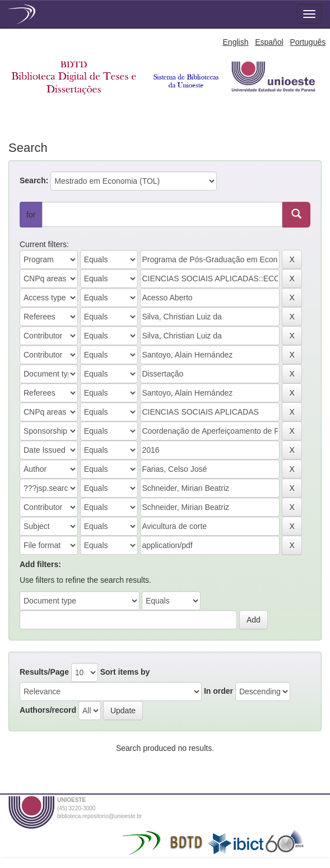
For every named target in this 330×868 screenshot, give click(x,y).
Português (308, 42)
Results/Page (44, 672)
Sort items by (125, 672)
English (236, 42)
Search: (34, 180)
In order (219, 691)
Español (269, 42)
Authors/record (48, 710)
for (31, 215)
